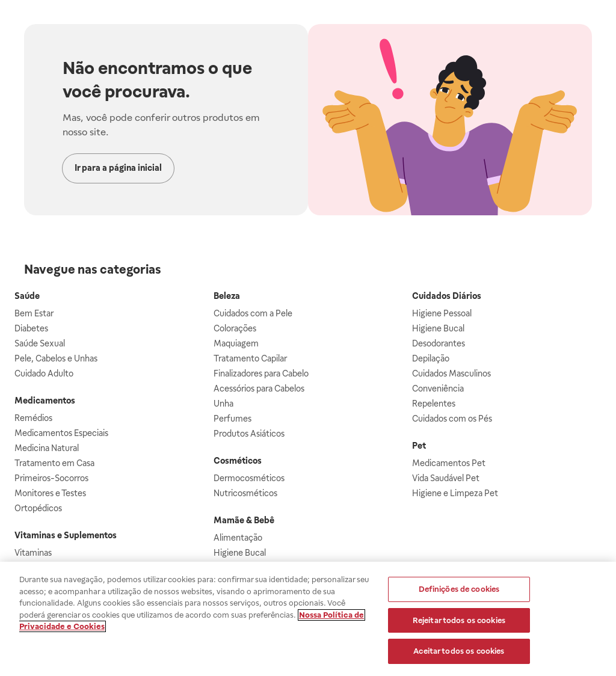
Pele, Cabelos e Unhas (56, 358)
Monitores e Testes (50, 493)
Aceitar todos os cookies (459, 652)
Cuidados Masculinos (451, 373)
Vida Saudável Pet (446, 478)
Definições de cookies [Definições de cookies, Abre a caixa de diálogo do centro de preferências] (459, 590)
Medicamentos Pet (449, 463)
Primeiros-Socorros (51, 478)
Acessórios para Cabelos (259, 389)
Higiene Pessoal (442, 313)
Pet (419, 446)
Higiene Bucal (240, 553)
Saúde (27, 296)
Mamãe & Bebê (244, 520)
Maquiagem (236, 343)
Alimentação (238, 538)
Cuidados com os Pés (452, 419)
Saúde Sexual (40, 343)
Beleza (227, 296)
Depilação (431, 358)
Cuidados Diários (447, 296)
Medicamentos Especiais (61, 433)
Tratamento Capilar (250, 358)
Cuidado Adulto (44, 373)
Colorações (235, 328)
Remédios (33, 418)
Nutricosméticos (245, 493)
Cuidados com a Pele (253, 313)
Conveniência (438, 389)
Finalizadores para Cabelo (261, 373)
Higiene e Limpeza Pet (455, 493)
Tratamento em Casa (54, 463)
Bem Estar (34, 313)
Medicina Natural (47, 448)
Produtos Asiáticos (249, 434)
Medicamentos (45, 401)
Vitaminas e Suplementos (66, 535)
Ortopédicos (38, 508)
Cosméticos (238, 461)
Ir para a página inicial (118, 168)
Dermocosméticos (249, 478)
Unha (223, 404)
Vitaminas (33, 553)
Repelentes (434, 404)
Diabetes (31, 328)
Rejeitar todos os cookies (459, 621)
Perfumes (233, 419)
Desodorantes (439, 343)
